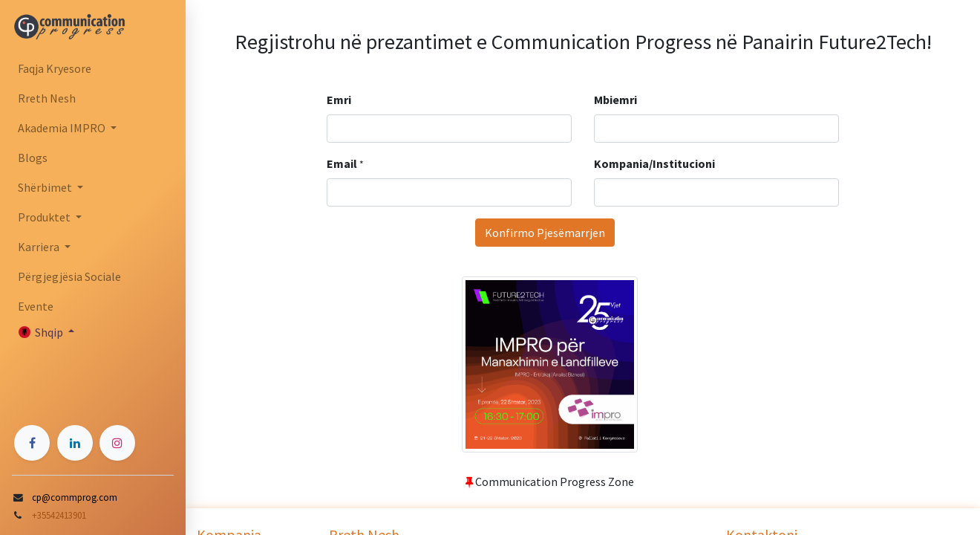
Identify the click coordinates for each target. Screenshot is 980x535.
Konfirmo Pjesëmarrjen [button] (545, 233)
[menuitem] (93, 68)
